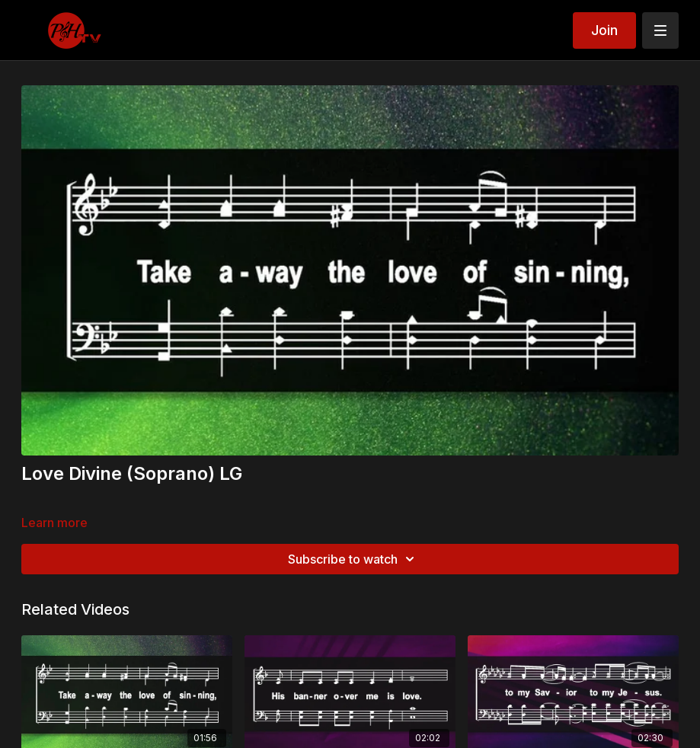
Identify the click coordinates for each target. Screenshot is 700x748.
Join (604, 30)
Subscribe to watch (353, 559)
